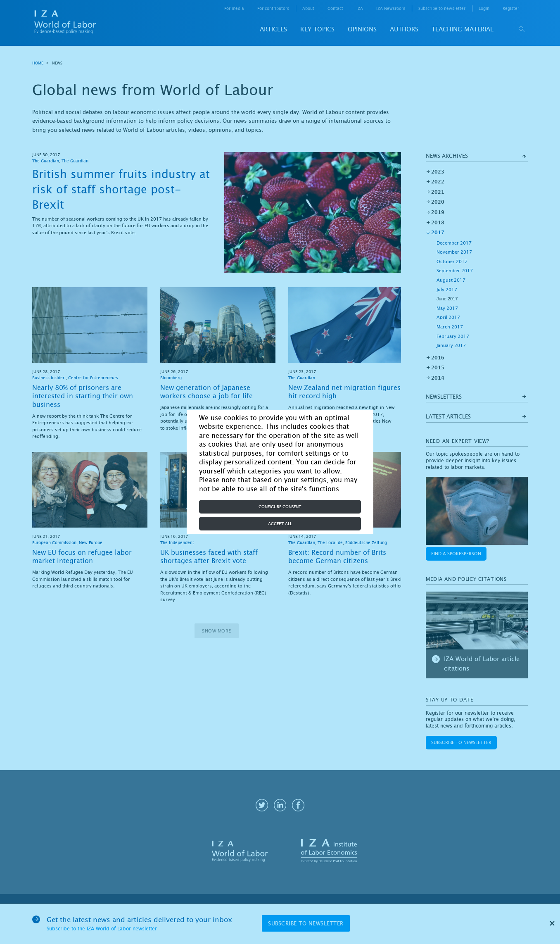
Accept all (280, 524)
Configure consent (280, 507)
